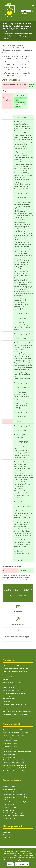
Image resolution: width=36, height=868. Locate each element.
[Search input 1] (28, 11)
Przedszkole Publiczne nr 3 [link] (10, 746)
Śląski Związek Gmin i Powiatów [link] (12, 792)
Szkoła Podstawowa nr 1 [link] (10, 749)
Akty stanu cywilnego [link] (9, 677)
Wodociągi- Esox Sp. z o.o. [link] (10, 810)
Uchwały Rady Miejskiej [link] (9, 685)
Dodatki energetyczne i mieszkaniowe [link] (14, 682)
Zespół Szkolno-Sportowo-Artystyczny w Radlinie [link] (17, 752)
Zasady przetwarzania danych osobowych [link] (15, 704)
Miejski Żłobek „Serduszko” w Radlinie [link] (14, 738)
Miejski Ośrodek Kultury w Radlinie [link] (13, 730)
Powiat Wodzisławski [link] (9, 786)
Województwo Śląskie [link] (9, 789)
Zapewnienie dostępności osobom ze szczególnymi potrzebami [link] (17, 708)
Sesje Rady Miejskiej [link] (9, 688)
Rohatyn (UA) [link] (6, 838)
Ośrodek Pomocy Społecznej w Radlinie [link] (14, 760)
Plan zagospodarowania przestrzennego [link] (14, 693)
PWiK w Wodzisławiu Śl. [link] (10, 807)
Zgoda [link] (10, 864)
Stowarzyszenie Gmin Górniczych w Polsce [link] (15, 795)
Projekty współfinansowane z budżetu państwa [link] (16, 669)
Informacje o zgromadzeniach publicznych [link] (15, 714)
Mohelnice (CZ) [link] (7, 835)
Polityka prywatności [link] (22, 864)
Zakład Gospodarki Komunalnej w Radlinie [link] (15, 765)
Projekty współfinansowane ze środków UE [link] (15, 671)
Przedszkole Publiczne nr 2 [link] (10, 743)
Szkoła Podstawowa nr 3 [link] (10, 754)
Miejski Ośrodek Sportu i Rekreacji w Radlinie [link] (16, 733)
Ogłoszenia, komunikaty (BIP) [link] (11, 666)
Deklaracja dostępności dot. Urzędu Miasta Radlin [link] (17, 711)
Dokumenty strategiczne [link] (10, 699)
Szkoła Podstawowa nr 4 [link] (10, 757)
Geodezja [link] (6, 679)
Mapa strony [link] (6, 701)
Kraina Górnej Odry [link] (8, 805)
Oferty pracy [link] (6, 696)
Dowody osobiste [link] (8, 674)
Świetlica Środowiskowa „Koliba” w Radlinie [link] (15, 768)
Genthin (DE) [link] (6, 832)
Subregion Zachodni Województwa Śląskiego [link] (16, 802)
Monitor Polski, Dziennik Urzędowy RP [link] (14, 816)
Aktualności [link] (18, 612)
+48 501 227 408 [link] (21, 596)
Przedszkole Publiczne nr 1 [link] (10, 741)
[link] (9, 10)
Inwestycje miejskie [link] (18, 624)
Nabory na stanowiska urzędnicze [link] (12, 690)
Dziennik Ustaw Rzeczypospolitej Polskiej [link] (15, 813)
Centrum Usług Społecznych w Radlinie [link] (14, 763)
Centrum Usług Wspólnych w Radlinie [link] (13, 735)
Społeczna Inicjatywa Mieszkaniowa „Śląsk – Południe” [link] (15, 798)
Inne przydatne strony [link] (9, 818)
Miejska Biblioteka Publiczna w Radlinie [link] (14, 771)
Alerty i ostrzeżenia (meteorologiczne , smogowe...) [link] (18, 637)
